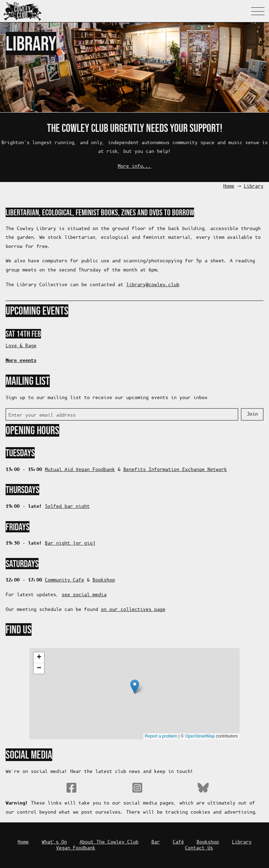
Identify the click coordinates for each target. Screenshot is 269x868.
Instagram (137, 788)
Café (178, 842)
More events (21, 361)
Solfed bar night (67, 507)
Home (229, 186)
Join (252, 414)
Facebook (71, 788)
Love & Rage (21, 346)
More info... (134, 166)
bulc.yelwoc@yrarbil (153, 285)
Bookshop (104, 580)
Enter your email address (42, 415)
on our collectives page (133, 610)
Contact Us (199, 848)
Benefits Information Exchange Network (175, 470)
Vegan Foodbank (76, 848)
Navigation (258, 11)
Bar (156, 842)
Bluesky (203, 788)
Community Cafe (64, 580)
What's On (54, 842)
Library (254, 186)
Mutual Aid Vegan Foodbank (80, 470)
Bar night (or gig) (70, 543)
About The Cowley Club (109, 842)
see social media (84, 595)
